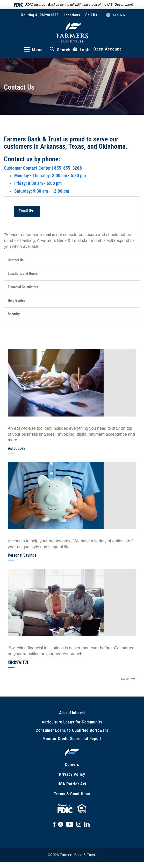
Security (14, 314)
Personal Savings (22, 555)
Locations (72, 15)
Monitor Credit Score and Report (72, 739)
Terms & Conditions (72, 794)
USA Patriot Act (72, 784)
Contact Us (16, 260)
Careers (72, 765)
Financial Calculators (23, 287)
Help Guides (17, 300)
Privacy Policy (72, 774)
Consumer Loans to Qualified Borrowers (72, 730)
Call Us (91, 15)
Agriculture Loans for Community (72, 722)
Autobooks (17, 449)
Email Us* (27, 211)
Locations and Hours (23, 274)
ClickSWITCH (19, 662)
